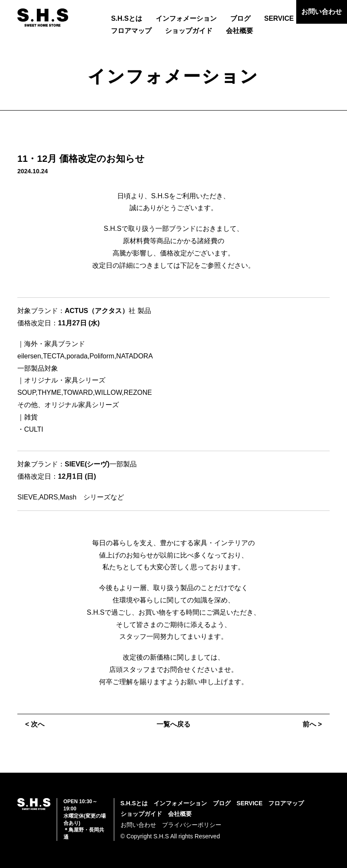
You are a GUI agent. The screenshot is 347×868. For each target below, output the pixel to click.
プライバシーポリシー (192, 825)
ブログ (240, 18)
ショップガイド (189, 31)
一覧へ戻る (173, 724)
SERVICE (279, 18)
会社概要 (240, 31)
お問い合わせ (322, 12)
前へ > (312, 724)
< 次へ (35, 724)
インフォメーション (186, 18)
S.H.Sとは (127, 18)
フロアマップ (131, 31)
